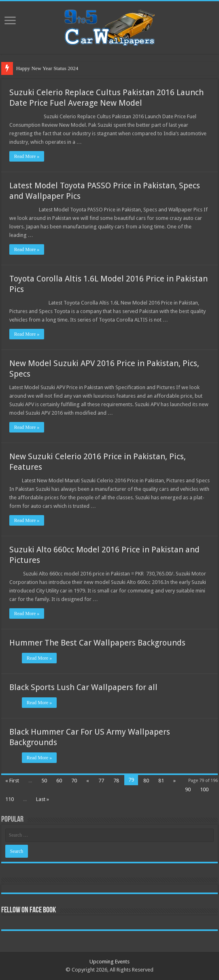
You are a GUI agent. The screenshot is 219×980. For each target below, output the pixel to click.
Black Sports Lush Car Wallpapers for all (83, 687)
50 (44, 781)
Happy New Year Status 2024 (47, 68)
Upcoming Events (109, 962)
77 (101, 781)
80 (146, 781)
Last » (43, 799)
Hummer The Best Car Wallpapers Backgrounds (97, 643)
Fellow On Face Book (29, 910)
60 (59, 781)
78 (116, 781)
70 (74, 781)
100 (204, 789)
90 (188, 789)
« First (12, 781)
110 (10, 799)
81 (161, 781)
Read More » (27, 156)
